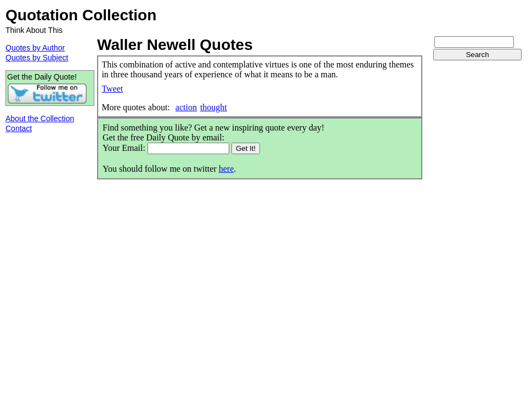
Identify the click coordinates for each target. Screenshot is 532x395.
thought (214, 107)
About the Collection (40, 119)
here (227, 169)
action (186, 107)
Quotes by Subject (37, 58)
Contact (19, 128)
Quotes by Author (35, 48)
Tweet (112, 89)
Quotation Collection (81, 15)
